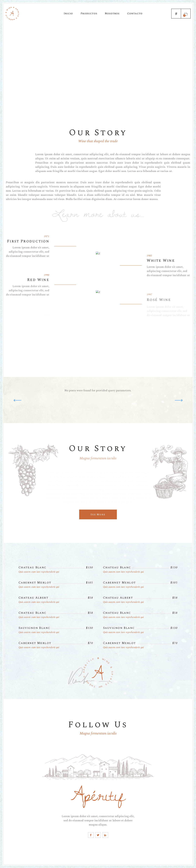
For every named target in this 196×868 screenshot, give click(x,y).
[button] (179, 400)
